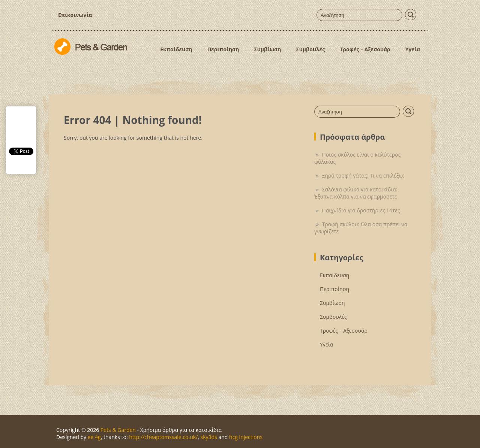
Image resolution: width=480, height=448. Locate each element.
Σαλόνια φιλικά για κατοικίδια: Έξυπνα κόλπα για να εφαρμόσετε (356, 193)
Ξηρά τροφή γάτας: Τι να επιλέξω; (363, 175)
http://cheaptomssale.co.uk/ (163, 437)
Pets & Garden (118, 430)
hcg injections (246, 437)
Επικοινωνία (75, 15)
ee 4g (94, 437)
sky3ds (209, 437)
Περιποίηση (223, 49)
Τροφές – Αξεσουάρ (365, 49)
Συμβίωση (267, 49)
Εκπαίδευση (176, 49)
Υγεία (413, 49)
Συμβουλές (310, 49)
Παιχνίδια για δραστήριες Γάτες (361, 210)
